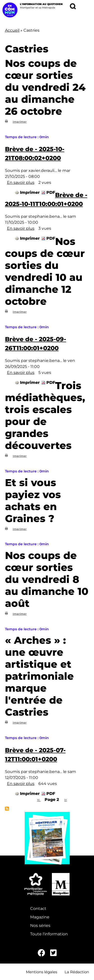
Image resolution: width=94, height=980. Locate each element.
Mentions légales (42, 972)
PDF (51, 192)
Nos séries (40, 926)
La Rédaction (77, 972)
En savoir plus (21, 182)
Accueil (12, 30)
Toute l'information (49, 934)
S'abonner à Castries (7, 809)
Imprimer (20, 122)
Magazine (40, 917)
